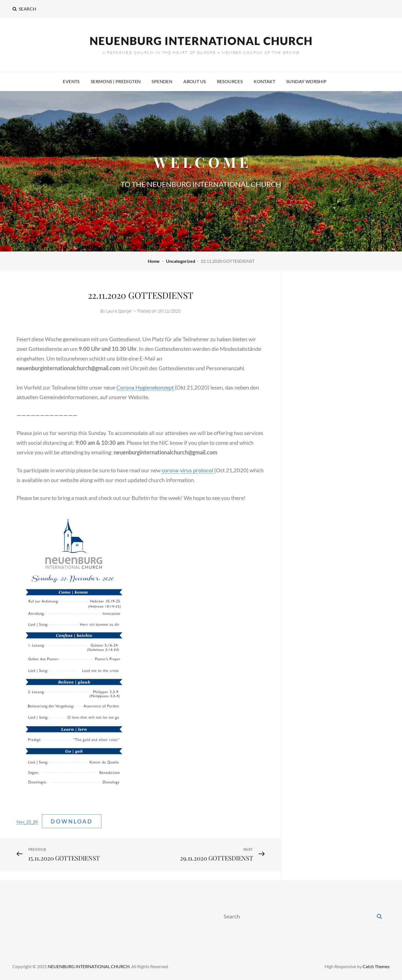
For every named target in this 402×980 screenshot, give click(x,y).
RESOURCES (230, 81)
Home (154, 261)
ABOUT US (195, 81)
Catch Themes (376, 966)
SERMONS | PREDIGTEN (116, 81)
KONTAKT (264, 81)
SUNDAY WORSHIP (306, 81)
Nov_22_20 (27, 822)
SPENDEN (162, 81)
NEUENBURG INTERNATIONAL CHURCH (201, 41)
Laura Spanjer (119, 311)
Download (72, 821)
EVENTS (71, 81)
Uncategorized (181, 261)
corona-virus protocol (188, 470)
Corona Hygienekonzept (146, 387)
